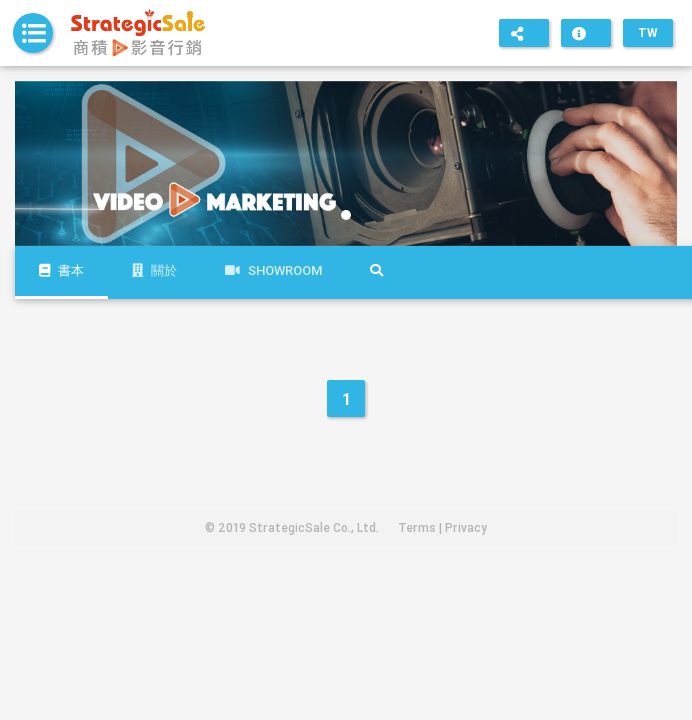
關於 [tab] (154, 270)
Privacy (466, 527)
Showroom (273, 270)
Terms (417, 527)
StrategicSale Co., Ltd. (314, 527)
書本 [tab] (61, 270)
